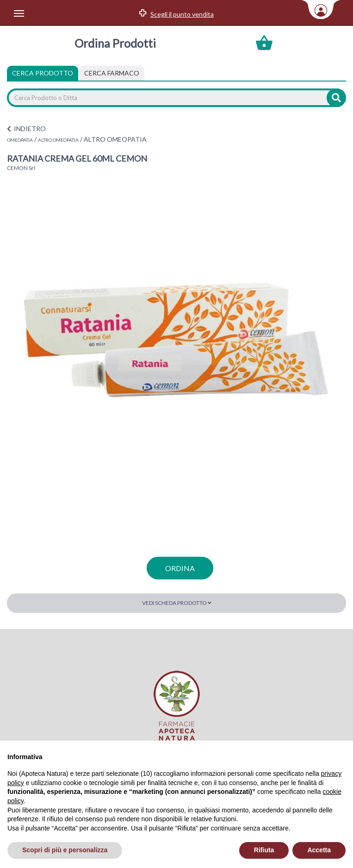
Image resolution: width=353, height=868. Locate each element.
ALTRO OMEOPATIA (58, 140)
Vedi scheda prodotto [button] (177, 603)
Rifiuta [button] (264, 850)
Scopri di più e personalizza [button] (65, 850)
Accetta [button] (319, 850)
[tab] (112, 73)
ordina (180, 568)
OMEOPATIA (20, 140)
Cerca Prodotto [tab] (43, 73)
